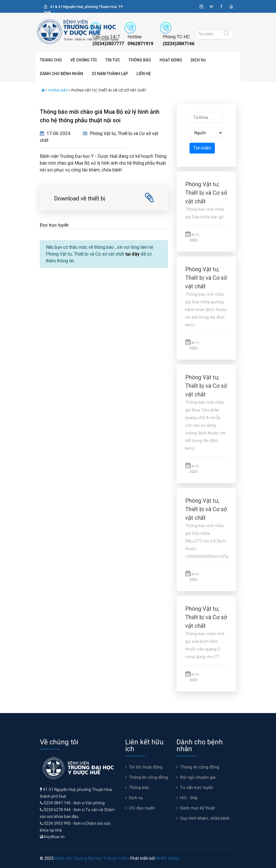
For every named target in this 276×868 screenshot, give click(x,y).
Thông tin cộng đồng (148, 777)
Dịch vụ (198, 60)
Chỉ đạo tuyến (142, 808)
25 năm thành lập (110, 74)
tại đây (132, 254)
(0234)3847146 (179, 44)
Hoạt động (171, 60)
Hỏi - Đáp (189, 798)
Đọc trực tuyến (54, 225)
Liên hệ (144, 74)
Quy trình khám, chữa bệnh (205, 818)
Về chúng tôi (84, 60)
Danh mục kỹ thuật (197, 808)
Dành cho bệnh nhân (61, 74)
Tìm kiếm (202, 148)
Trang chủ (51, 60)
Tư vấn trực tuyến (197, 788)
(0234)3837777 (108, 44)
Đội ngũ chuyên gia (198, 777)
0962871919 (140, 44)
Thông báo (140, 60)
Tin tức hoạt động (146, 767)
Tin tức (113, 60)
